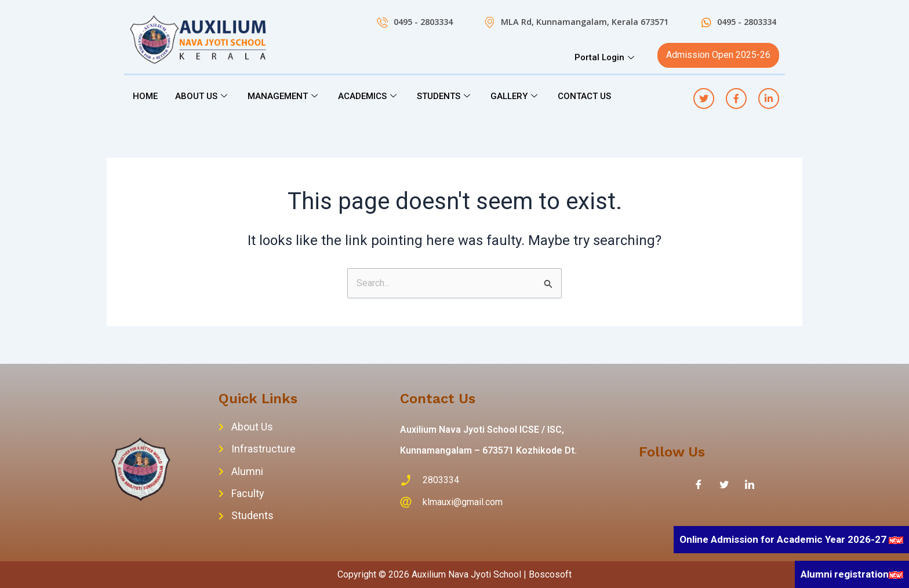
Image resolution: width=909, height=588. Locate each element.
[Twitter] (724, 484)
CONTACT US (584, 96)
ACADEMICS (369, 96)
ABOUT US (203, 96)
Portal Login (606, 57)
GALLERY (515, 96)
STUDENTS (445, 96)
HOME (145, 96)
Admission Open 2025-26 (718, 55)
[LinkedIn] (750, 484)
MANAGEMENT (284, 96)
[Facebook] (699, 484)
